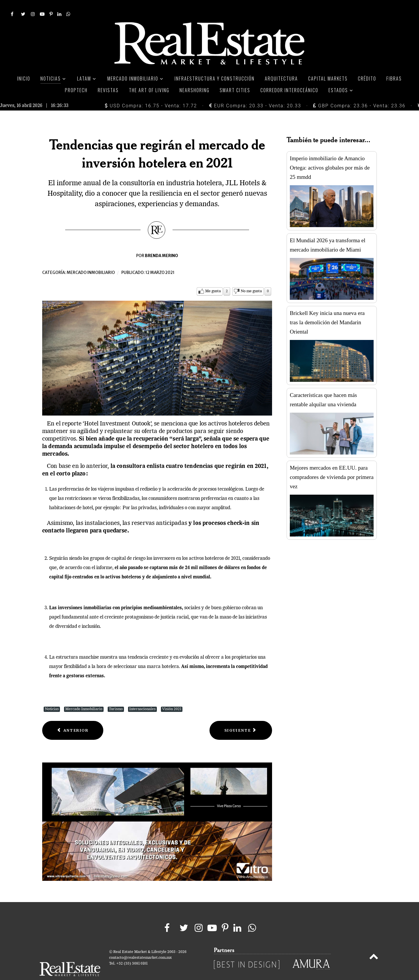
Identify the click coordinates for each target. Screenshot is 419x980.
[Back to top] (374, 945)
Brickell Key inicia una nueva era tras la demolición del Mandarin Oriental (327, 309)
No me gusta (251, 278)
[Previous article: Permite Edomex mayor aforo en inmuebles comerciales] (73, 717)
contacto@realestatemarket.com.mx (140, 945)
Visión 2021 (172, 696)
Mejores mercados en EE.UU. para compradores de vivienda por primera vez (332, 464)
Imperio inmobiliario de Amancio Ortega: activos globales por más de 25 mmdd (330, 155)
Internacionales (142, 696)
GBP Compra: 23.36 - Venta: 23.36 (359, 93)
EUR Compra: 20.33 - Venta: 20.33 (255, 93)
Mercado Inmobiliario (84, 696)
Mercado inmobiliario (91, 260)
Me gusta (213, 278)
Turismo (116, 696)
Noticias (52, 696)
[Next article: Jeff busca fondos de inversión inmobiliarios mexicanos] (241, 717)
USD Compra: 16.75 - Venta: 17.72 (151, 93)
